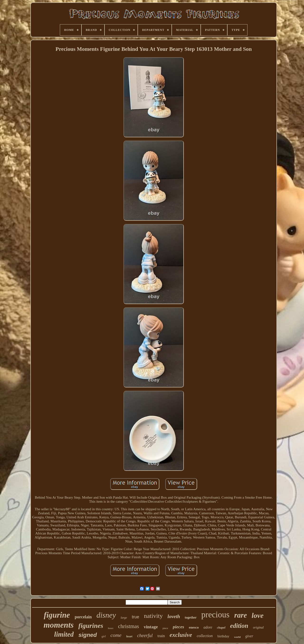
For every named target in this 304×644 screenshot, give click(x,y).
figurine (57, 615)
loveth (174, 616)
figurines (91, 626)
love (258, 615)
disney (106, 615)
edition (239, 626)
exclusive (181, 635)
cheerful (145, 635)
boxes (111, 628)
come (116, 635)
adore (208, 627)
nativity (153, 616)
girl (104, 636)
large (124, 618)
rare (240, 615)
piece (165, 628)
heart (129, 636)
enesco (194, 627)
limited (64, 634)
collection (205, 636)
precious (216, 615)
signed (88, 635)
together (191, 618)
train (161, 636)
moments (59, 625)
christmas (128, 626)
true (135, 617)
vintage (151, 627)
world (237, 637)
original (258, 627)
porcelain (83, 617)
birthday (223, 636)
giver (249, 636)
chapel (221, 627)
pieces (178, 627)
